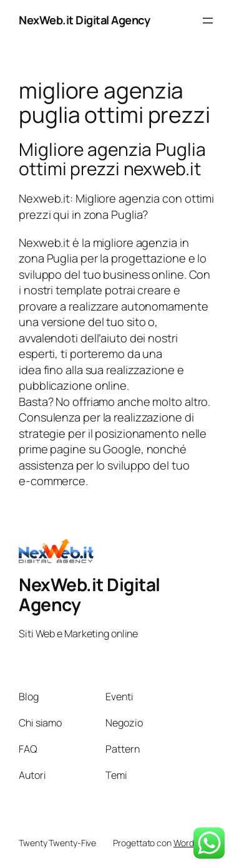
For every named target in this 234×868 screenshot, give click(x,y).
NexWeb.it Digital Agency (84, 20)
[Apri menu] (208, 21)
